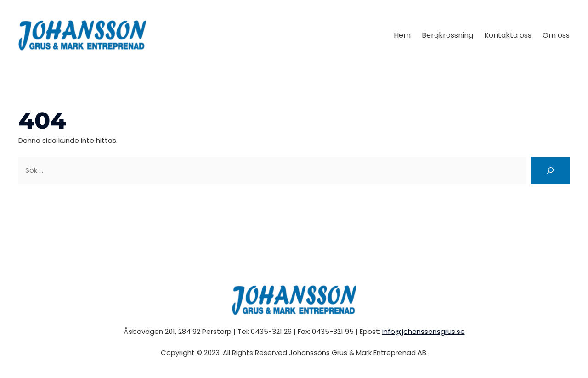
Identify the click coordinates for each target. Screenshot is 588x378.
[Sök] (550, 170)
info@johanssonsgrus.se (424, 331)
